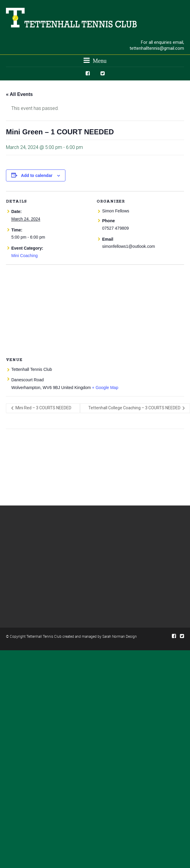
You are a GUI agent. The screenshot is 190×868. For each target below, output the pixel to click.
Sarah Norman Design (120, 636)
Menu (95, 60)
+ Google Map (105, 388)
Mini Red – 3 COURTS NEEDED (43, 408)
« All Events (19, 94)
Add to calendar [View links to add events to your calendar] (37, 175)
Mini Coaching (25, 256)
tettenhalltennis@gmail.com (157, 48)
